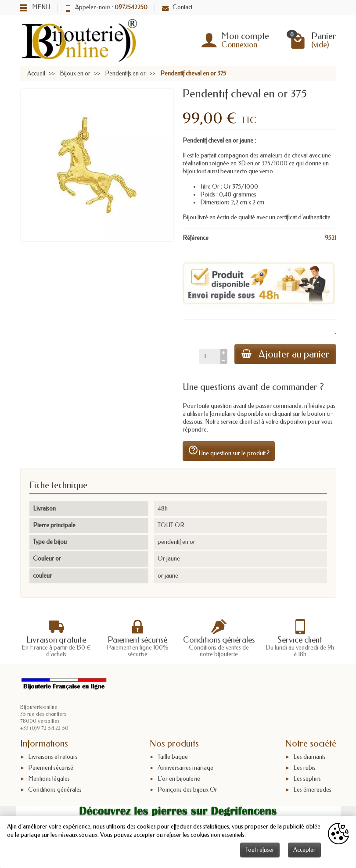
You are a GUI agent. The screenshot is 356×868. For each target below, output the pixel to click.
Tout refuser (260, 850)
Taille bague (173, 757)
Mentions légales (49, 779)
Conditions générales (55, 790)
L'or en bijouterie (179, 779)
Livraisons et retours (53, 757)
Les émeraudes (312, 790)
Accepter (304, 850)
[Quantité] (210, 356)
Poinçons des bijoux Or (187, 790)
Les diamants (309, 757)
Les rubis (304, 768)
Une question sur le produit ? (229, 451)
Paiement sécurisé (51, 768)
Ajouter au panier (285, 354)
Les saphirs (307, 779)
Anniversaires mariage (185, 768)
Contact (177, 7)
